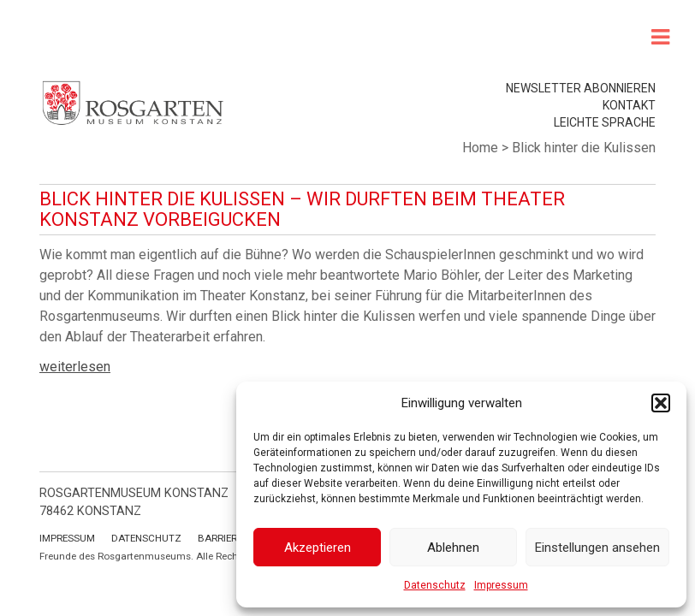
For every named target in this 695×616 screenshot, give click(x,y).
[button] (661, 403)
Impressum (501, 585)
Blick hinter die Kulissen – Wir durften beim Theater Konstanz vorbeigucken (302, 209)
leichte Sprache (605, 122)
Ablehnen (453, 548)
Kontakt (629, 105)
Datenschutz (435, 585)
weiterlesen (75, 367)
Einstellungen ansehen (597, 548)
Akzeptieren (318, 548)
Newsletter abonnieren (581, 88)
